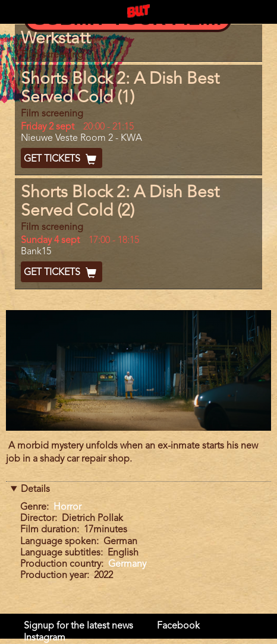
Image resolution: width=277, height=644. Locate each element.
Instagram (45, 638)
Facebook (178, 626)
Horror (67, 507)
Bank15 (36, 252)
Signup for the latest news (78, 626)
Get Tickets (62, 159)
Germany (127, 564)
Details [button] (35, 490)
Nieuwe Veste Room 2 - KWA (81, 138)
